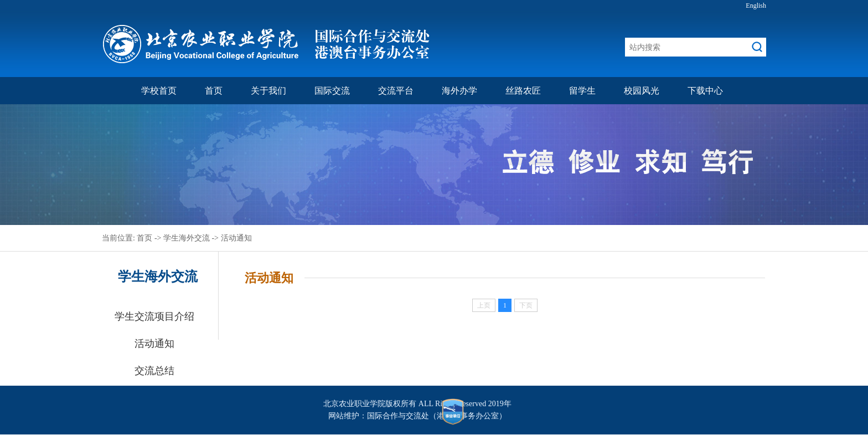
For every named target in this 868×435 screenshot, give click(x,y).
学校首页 (159, 91)
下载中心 (705, 91)
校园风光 (642, 91)
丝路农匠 (523, 91)
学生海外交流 (187, 238)
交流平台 (396, 91)
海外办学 (459, 91)
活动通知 (236, 238)
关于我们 (268, 91)
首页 (214, 91)
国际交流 (332, 91)
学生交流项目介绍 (154, 316)
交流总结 (154, 371)
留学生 (582, 91)
